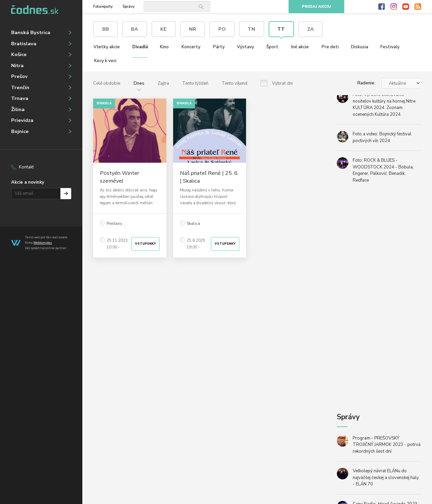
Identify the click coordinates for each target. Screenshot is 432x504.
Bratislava (24, 44)
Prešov (19, 76)
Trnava (20, 98)
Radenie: (366, 83)
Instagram (394, 7)
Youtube (406, 7)
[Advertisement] (210, 327)
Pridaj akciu (316, 7)
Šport (272, 47)
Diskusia (360, 47)
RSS (418, 7)
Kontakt (26, 167)
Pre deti (330, 47)
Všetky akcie (107, 47)
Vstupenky (145, 244)
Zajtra (163, 83)
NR (193, 29)
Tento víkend (235, 83)
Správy (129, 7)
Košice (19, 54)
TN (251, 29)
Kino (164, 47)
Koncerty (191, 47)
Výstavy (246, 47)
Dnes (139, 83)
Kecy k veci (105, 61)
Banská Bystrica (31, 32)
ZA (310, 29)
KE (164, 29)
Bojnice (20, 131)
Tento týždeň (195, 83)
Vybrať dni (282, 83)
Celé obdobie (107, 83)
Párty (219, 47)
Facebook (382, 7)
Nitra (17, 65)
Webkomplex (43, 243)
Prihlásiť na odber (66, 194)
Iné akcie (300, 47)
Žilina (18, 109)
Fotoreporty (103, 7)
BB (106, 29)
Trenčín (20, 87)
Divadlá (140, 47)
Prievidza (22, 120)
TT (281, 29)
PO (222, 29)
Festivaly (390, 47)
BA (134, 29)
